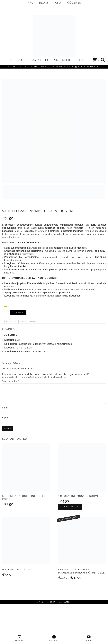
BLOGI (44, 3)
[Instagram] (13, 619)
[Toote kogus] (6, 313)
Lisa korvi (18, 313)
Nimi (6, 408)
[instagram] (19, 638)
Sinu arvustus (11, 381)
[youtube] (89, 638)
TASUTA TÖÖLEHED (67, 3)
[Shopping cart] (96, 60)
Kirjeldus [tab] (11, 322)
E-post (7, 418)
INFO (30, 3)
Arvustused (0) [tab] (28, 322)
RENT (79, 60)
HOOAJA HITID (38, 60)
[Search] (103, 60)
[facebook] (54, 638)
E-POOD (16, 60)
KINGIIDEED (62, 60)
